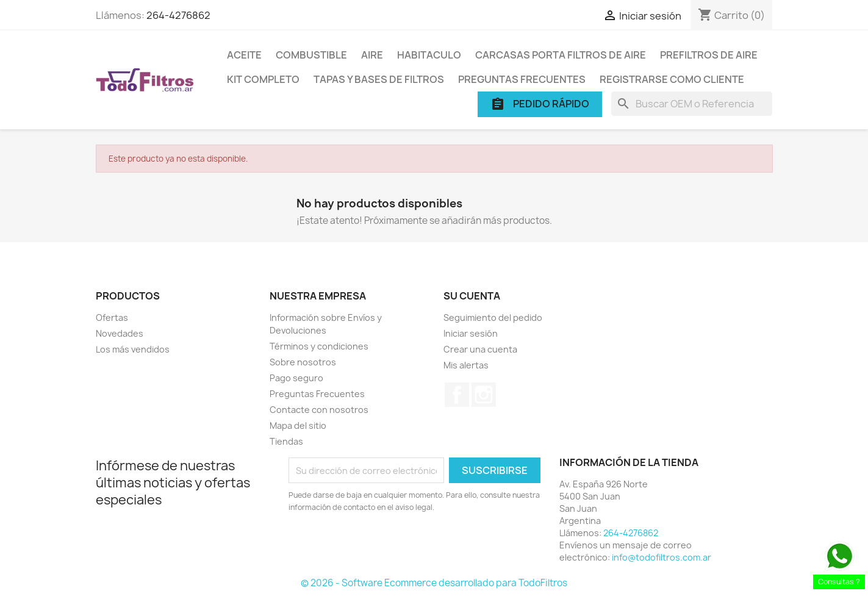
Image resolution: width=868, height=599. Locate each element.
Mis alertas (466, 365)
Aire (372, 55)
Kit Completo (263, 79)
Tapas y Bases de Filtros (379, 79)
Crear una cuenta (480, 349)
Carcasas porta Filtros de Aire (561, 55)
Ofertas (112, 317)
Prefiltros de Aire (709, 55)
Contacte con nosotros (319, 410)
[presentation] (390, 547)
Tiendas (286, 441)
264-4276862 (178, 15)
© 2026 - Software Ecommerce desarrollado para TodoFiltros (434, 583)
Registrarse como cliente (672, 79)
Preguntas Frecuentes (522, 79)
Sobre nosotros (303, 362)
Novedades (120, 333)
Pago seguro (296, 378)
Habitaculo (429, 55)
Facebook (457, 395)
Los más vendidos (133, 349)
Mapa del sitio (298, 425)
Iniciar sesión (471, 333)
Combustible (311, 55)
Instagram (484, 395)
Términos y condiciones (319, 346)
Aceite (244, 55)
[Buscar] (692, 104)
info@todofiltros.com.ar (662, 557)
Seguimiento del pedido (493, 317)
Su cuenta (472, 296)
